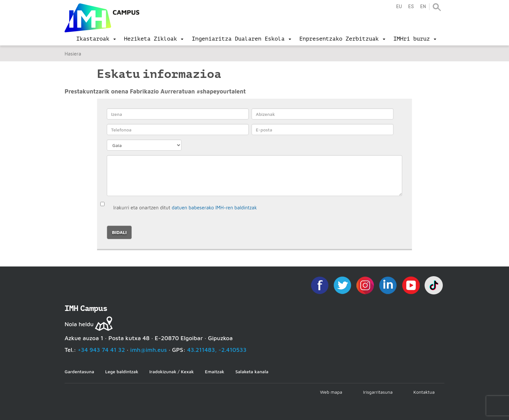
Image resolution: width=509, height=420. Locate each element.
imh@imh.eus (149, 350)
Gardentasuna (79, 371)
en (423, 7)
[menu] (96, 39)
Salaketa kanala (252, 371)
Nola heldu (79, 324)
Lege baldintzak (122, 371)
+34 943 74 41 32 (101, 350)
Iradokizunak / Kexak (172, 371)
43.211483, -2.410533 (217, 350)
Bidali (119, 232)
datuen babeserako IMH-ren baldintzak (214, 208)
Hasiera (73, 54)
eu (399, 7)
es (411, 7)
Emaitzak (215, 371)
